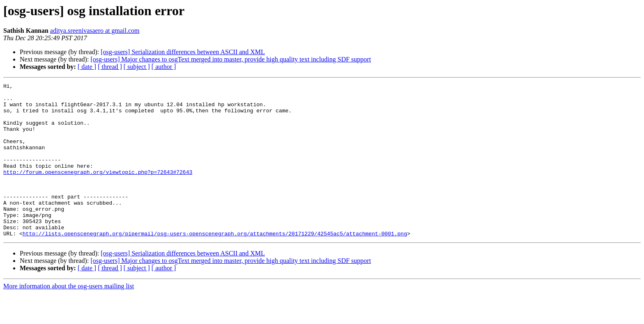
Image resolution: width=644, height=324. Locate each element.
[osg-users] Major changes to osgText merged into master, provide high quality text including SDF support (231, 59)
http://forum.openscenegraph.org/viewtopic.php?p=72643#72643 (98, 190)
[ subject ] (137, 67)
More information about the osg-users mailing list (69, 317)
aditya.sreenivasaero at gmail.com (95, 31)
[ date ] (87, 67)
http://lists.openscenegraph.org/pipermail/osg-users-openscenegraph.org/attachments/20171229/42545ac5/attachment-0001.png (215, 264)
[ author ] (164, 67)
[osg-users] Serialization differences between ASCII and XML (183, 52)
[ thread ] (110, 67)
